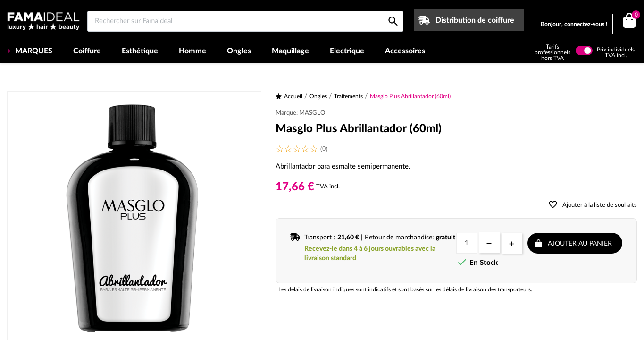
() (634, 16)
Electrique (347, 51)
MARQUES (33, 51)
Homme (192, 51)
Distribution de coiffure (475, 20)
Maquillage (290, 51)
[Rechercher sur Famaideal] (245, 21)
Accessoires (405, 51)
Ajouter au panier (580, 244)
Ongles (239, 51)
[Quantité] (467, 243)
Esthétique (140, 51)
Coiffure (87, 51)
